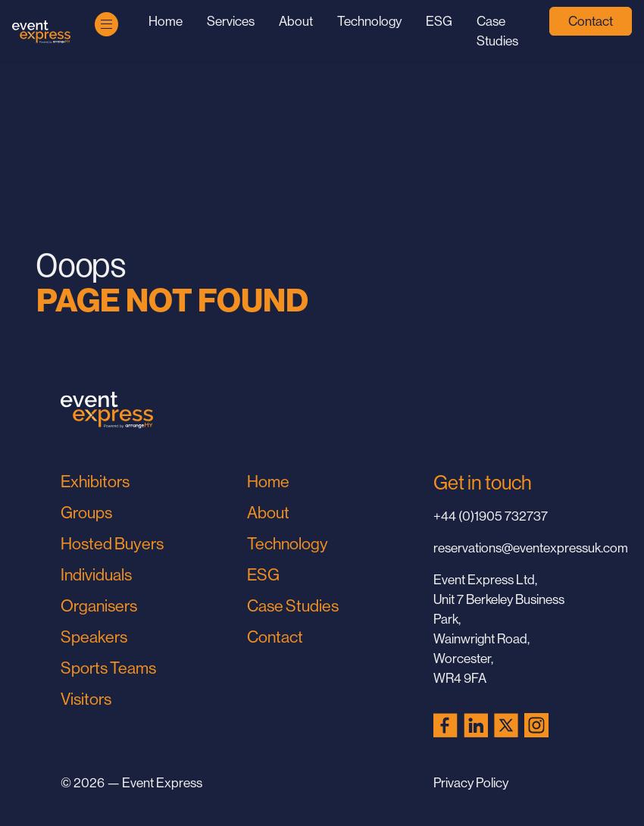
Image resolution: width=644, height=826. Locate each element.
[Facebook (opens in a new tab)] (445, 725)
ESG (439, 21)
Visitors (86, 699)
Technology (369, 21)
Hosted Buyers (112, 544)
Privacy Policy (471, 783)
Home (166, 21)
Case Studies (293, 606)
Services (231, 21)
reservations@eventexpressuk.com (508, 548)
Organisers (99, 606)
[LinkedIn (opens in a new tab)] (476, 725)
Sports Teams (108, 668)
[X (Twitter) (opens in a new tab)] (506, 725)
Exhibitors (95, 482)
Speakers (94, 637)
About (296, 21)
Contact (591, 21)
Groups (86, 513)
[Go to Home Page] (41, 32)
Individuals (96, 575)
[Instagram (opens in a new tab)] (536, 725)
